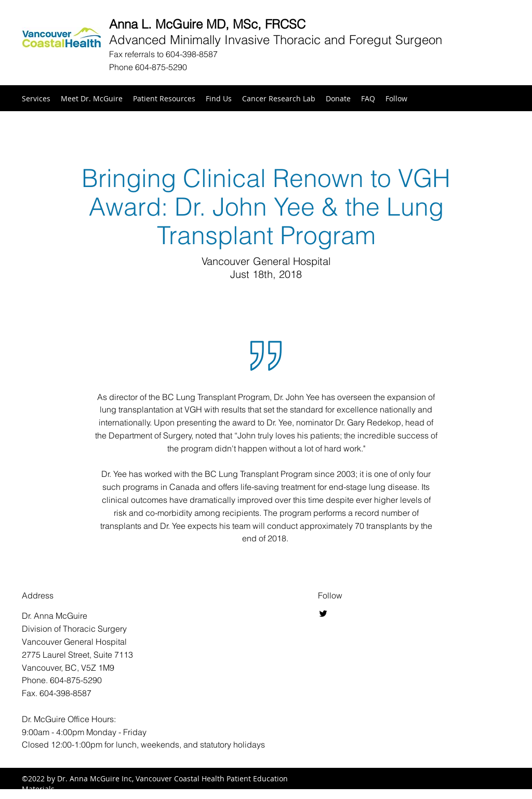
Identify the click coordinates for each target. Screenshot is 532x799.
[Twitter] (323, 614)
